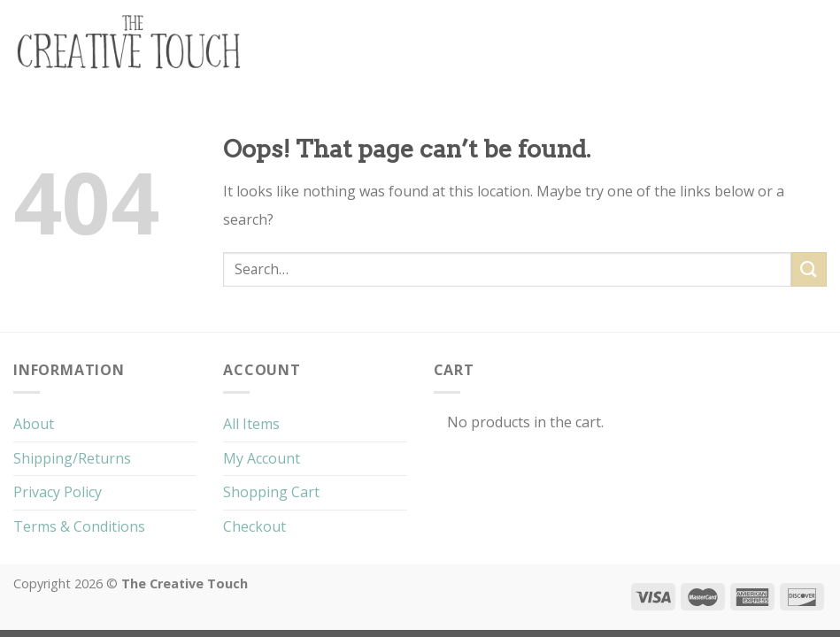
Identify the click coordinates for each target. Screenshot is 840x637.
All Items (251, 424)
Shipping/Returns (72, 458)
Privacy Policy (58, 492)
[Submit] (809, 269)
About (34, 424)
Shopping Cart (271, 492)
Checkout (254, 526)
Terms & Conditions (79, 526)
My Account (262, 458)
